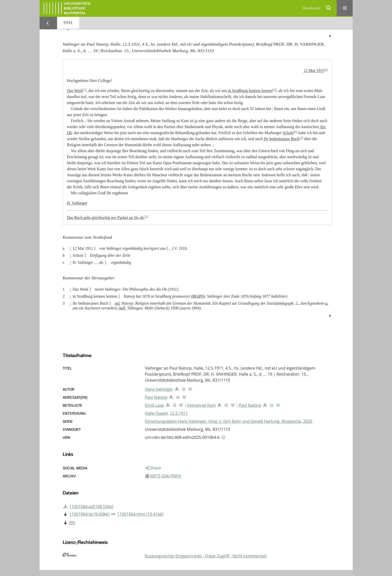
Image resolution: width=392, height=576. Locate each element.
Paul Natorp (156, 397)
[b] (295, 132)
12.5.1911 (179, 413)
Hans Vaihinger (159, 389)
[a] (326, 69)
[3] (301, 138)
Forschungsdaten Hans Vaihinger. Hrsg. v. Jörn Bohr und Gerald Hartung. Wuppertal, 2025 (229, 421)
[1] (85, 90)
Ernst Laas (155, 405)
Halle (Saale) (156, 413)
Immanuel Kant (201, 405)
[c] (147, 216)
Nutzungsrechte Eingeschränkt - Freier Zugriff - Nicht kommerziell (205, 556)
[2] (274, 90)
